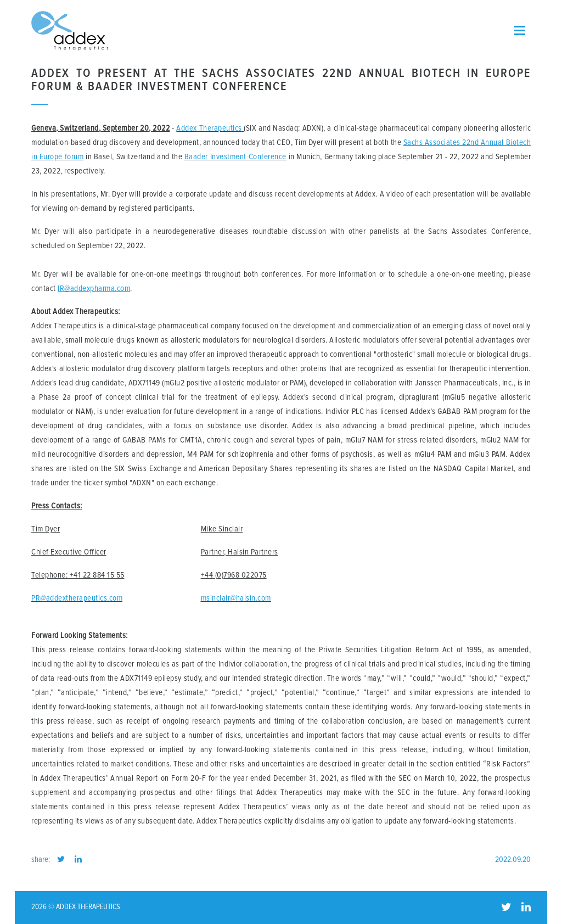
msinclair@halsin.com (236, 598)
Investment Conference (247, 157)
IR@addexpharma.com (94, 289)
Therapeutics (220, 128)
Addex (187, 128)
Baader (196, 157)
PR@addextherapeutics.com (77, 598)
